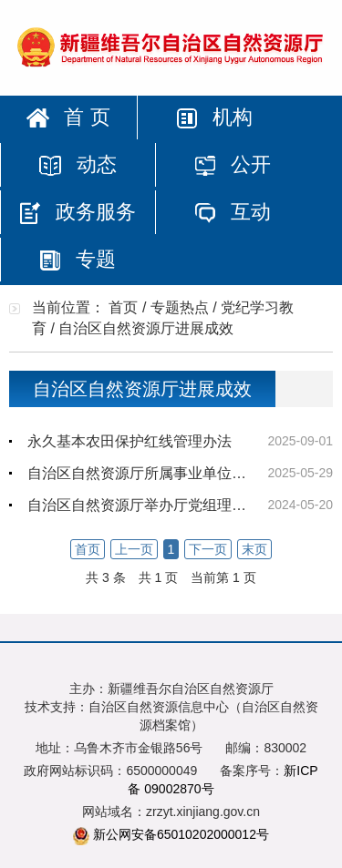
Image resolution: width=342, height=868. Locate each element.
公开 (233, 164)
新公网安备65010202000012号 (181, 834)
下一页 (208, 549)
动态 (78, 164)
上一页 (134, 549)
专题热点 (180, 307)
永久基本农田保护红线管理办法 (130, 441)
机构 (214, 117)
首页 (123, 307)
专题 (78, 259)
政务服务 (78, 212)
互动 (233, 212)
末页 (254, 549)
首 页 (68, 117)
